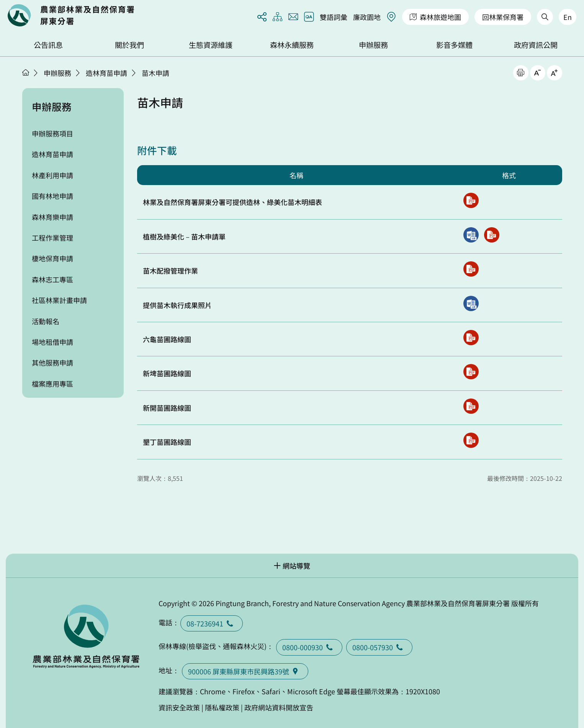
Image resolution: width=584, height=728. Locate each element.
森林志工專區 (52, 279)
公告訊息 (48, 45)
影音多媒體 (454, 45)
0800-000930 (309, 647)
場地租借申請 (52, 342)
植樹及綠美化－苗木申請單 (184, 236)
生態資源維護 (211, 45)
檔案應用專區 (52, 384)
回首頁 (71, 15)
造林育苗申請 (106, 73)
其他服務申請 (52, 362)
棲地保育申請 (52, 258)
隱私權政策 (222, 707)
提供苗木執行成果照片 (177, 305)
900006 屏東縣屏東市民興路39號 (245, 671)
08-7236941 (212, 623)
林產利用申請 (52, 175)
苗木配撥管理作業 (170, 271)
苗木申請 (155, 73)
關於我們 (129, 45)
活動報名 (46, 321)
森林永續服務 (292, 45)
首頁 (26, 72)
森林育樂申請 (52, 217)
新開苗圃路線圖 (167, 408)
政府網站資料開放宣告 (279, 707)
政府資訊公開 (536, 45)
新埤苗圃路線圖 (167, 373)
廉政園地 (367, 17)
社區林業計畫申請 (59, 300)
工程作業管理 (52, 238)
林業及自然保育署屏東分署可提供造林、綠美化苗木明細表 (232, 202)
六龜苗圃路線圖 (167, 339)
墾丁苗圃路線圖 (167, 442)
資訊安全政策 (179, 707)
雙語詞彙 (334, 17)
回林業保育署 (503, 17)
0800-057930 (379, 647)
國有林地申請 (52, 196)
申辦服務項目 (52, 133)
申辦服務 (373, 45)
